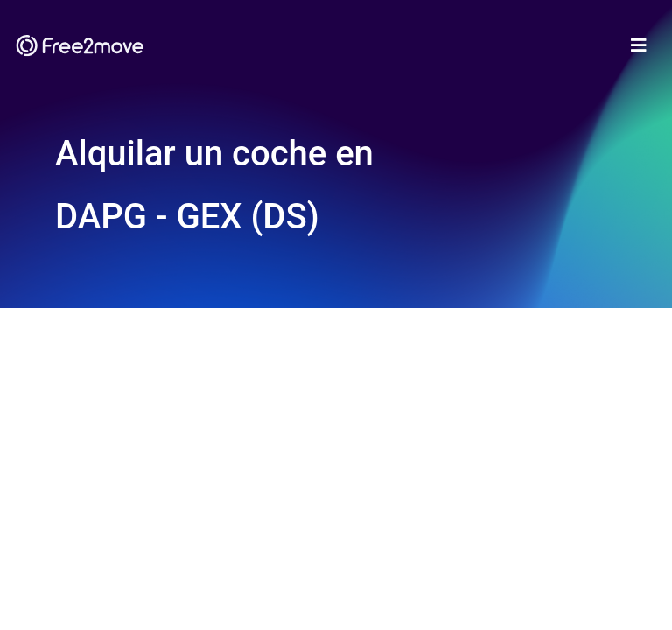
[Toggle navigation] (639, 45)
